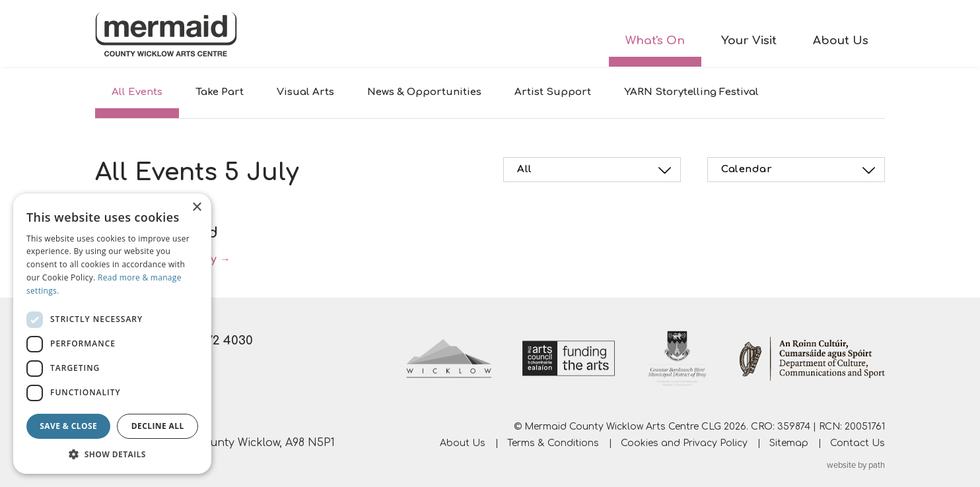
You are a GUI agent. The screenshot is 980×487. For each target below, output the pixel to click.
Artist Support (553, 92)
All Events (137, 92)
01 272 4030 (219, 341)
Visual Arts (305, 92)
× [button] (196, 208)
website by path (856, 465)
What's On (655, 41)
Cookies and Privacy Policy (684, 443)
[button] (112, 454)
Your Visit (749, 41)
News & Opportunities (424, 92)
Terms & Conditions (553, 443)
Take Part (220, 92)
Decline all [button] (158, 426)
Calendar (800, 170)
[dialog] (112, 334)
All (596, 170)
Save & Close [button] (68, 426)
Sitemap (789, 443)
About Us (841, 41)
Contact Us (857, 443)
